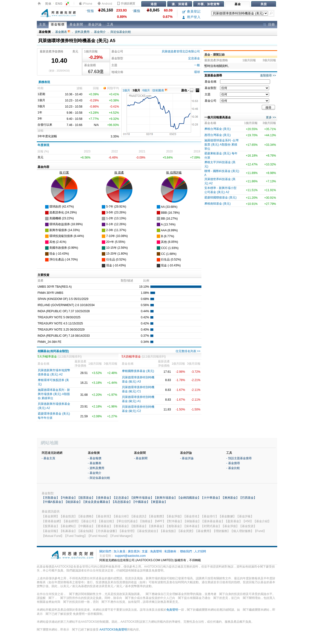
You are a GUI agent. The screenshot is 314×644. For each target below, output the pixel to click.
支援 (145, 551)
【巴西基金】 (248, 498)
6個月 (146, 90)
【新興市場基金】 (165, 498)
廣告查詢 (134, 551)
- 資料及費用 (96, 468)
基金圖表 (63, 32)
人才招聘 (200, 551)
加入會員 (119, 551)
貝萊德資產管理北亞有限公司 (181, 51)
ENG (59, 4)
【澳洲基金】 (230, 498)
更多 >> (271, 117)
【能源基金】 (73, 502)
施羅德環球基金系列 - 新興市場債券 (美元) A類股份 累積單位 (54, 394)
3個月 (136, 90)
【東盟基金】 (158, 502)
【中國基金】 (141, 502)
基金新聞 (76, 24)
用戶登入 (191, 17)
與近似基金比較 (121, 32)
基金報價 (58, 24)
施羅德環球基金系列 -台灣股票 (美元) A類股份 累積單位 (221, 145)
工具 (110, 24)
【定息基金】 (121, 498)
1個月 (126, 90)
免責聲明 (156, 551)
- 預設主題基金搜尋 (239, 458)
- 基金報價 (95, 458)
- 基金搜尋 (233, 463)
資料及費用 (82, 32)
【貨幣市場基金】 (142, 498)
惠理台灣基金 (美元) (217, 135)
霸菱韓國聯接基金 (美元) (220, 198)
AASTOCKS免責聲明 (113, 630)
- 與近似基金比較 (99, 478)
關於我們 (105, 551)
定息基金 (194, 58)
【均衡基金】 (68, 498)
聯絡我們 (186, 551)
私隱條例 (170, 551)
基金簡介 (100, 32)
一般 (197, 65)
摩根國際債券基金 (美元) (138, 371)
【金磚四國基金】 (189, 498)
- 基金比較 (233, 468)
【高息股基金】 (122, 502)
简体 (48, 4)
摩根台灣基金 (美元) (217, 129)
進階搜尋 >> (268, 75)
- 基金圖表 (95, 463)
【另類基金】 (51, 498)
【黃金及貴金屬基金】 (97, 502)
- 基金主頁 (48, 458)
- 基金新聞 (141, 458)
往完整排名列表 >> (188, 351)
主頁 (42, 24)
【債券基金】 (104, 498)
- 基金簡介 (95, 473)
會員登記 (191, 11)
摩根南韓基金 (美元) (217, 204)
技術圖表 (160, 90)
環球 (197, 72)
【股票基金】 (86, 498)
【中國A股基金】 (53, 502)
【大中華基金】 (211, 498)
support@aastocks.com (130, 556)
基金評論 (95, 24)
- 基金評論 (187, 458)
